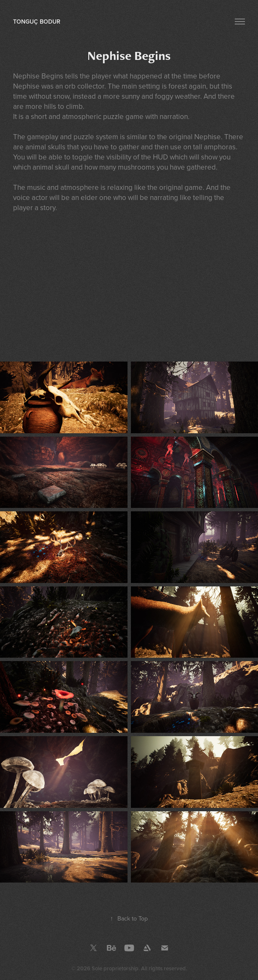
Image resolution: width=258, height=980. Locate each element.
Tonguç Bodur (37, 22)
